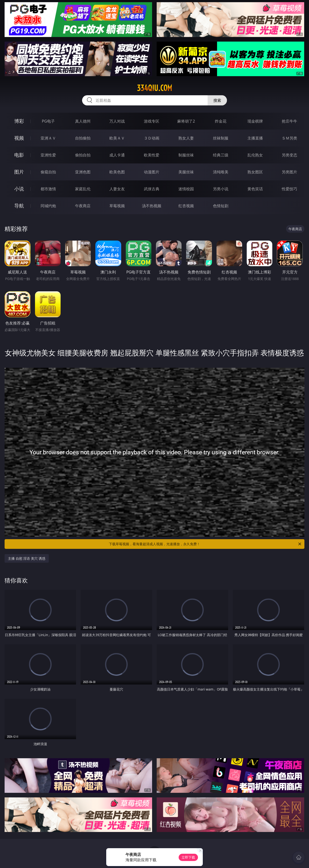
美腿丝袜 (186, 172)
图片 (19, 172)
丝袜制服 (221, 138)
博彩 (19, 121)
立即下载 (188, 857)
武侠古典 (152, 189)
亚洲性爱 (48, 155)
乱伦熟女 (255, 155)
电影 (19, 155)
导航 (19, 206)
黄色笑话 (255, 189)
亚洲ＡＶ (48, 138)
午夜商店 (83, 206)
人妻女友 (117, 189)
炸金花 (221, 121)
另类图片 (289, 172)
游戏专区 (152, 121)
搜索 (217, 100)
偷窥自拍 (48, 172)
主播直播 (255, 138)
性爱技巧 (289, 189)
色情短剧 (221, 206)
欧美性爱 (152, 155)
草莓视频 (117, 206)
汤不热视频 (152, 206)
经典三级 (221, 155)
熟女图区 (255, 172)
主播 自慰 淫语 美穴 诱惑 (27, 558)
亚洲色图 (83, 172)
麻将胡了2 (186, 121)
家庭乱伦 (83, 189)
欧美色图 (117, 172)
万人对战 (117, 121)
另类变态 (289, 155)
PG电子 (48, 121)
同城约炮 (48, 206)
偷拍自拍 (83, 155)
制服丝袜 (186, 155)
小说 (19, 189)
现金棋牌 (255, 121)
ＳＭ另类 (289, 138)
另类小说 (221, 189)
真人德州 (83, 121)
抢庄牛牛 (289, 121)
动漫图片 (152, 172)
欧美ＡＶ (117, 138)
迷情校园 (186, 189)
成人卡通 (117, 155)
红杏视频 (186, 206)
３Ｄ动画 (152, 138)
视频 (19, 138)
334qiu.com (154, 88)
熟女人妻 (186, 138)
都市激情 (48, 189)
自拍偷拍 (83, 138)
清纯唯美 (221, 172)
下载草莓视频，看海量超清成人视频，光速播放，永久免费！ (205, 544)
